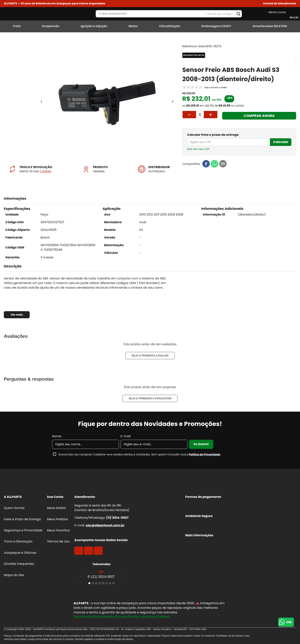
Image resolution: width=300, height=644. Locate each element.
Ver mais (17, 315)
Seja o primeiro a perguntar (150, 398)
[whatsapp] (214, 164)
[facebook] (206, 164)
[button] (280, 4)
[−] (189, 115)
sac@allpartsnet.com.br (105, 525)
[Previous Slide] (80, 576)
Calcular (281, 142)
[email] (223, 164)
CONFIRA (46, 171)
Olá (289, 622)
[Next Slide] (122, 576)
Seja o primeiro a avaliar (150, 356)
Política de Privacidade (204, 454)
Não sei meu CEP (198, 149)
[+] (211, 115)
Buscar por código (220, 14)
